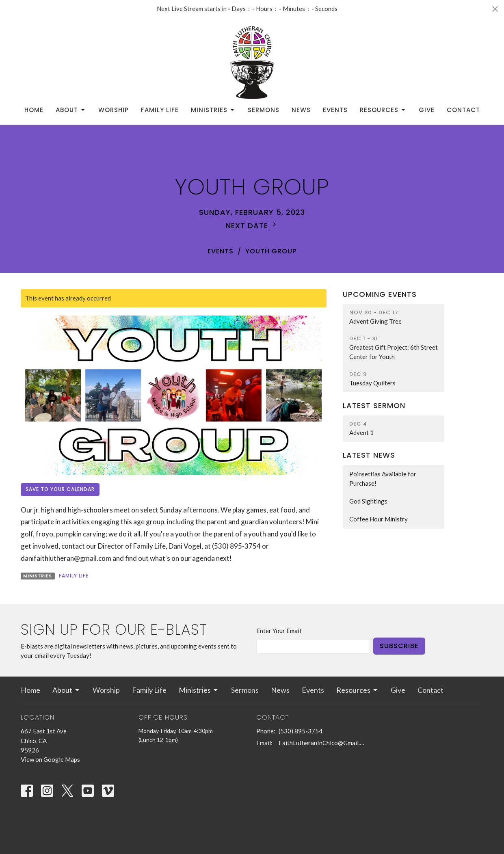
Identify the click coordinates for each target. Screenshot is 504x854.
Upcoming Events (380, 294)
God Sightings (368, 501)
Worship (114, 110)
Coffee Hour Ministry (379, 519)
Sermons (264, 110)
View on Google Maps (50, 759)
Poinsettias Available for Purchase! (383, 479)
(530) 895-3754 (301, 731)
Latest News (369, 455)
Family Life (160, 110)
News (301, 110)
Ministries (213, 110)
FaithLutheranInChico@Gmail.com (322, 743)
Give (427, 110)
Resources (383, 110)
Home (34, 110)
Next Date (252, 226)
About (71, 110)
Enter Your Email (279, 631)
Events (335, 110)
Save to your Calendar (60, 489)
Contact (463, 110)
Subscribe (399, 646)
